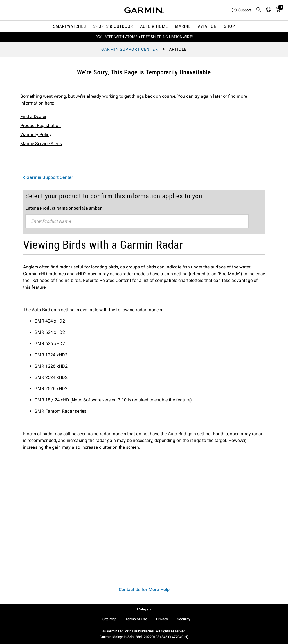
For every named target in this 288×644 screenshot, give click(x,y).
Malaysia (144, 609)
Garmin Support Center (130, 49)
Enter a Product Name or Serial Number (63, 208)
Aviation (207, 26)
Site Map (109, 619)
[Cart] (278, 10)
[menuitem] (242, 10)
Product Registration (40, 126)
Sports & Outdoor (113, 26)
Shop (229, 26)
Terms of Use (136, 619)
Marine (183, 26)
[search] (259, 10)
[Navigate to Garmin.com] (144, 10)
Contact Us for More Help (144, 589)
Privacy (162, 619)
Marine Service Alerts (41, 144)
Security (184, 619)
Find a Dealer (33, 116)
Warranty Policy (36, 135)
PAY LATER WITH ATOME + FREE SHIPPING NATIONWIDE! (144, 37)
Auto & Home (154, 26)
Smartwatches (70, 26)
